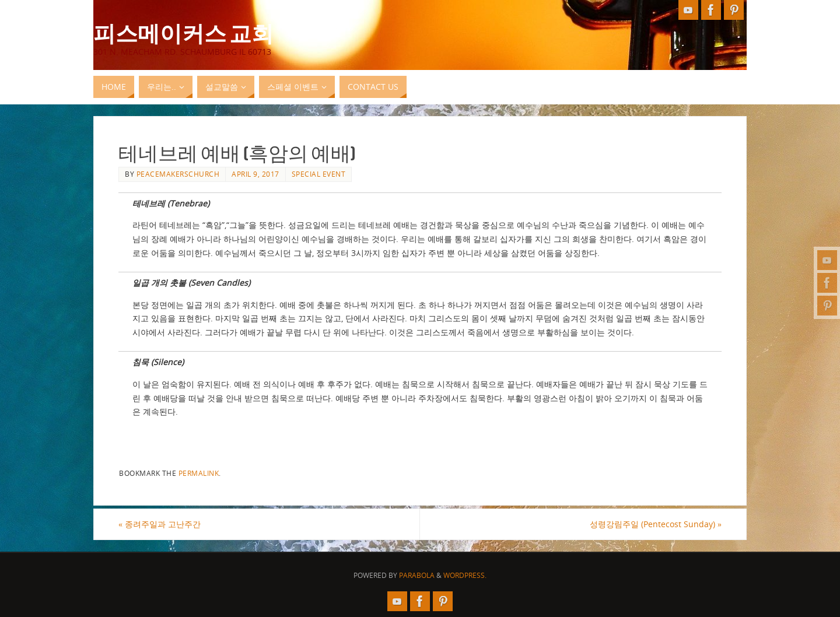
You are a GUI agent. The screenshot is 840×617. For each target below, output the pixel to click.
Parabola (417, 575)
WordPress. (465, 575)
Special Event (319, 174)
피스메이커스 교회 (183, 33)
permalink (199, 473)
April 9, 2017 (256, 174)
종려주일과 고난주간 (160, 524)
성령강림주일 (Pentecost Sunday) (656, 524)
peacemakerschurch (178, 174)
